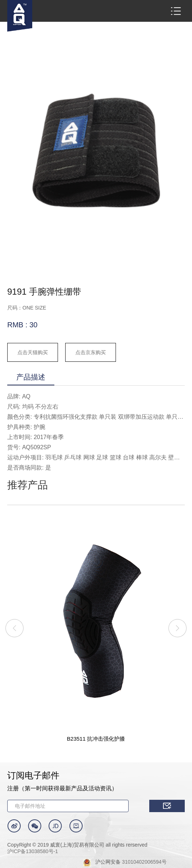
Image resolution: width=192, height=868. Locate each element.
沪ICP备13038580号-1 (33, 851)
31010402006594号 (144, 862)
